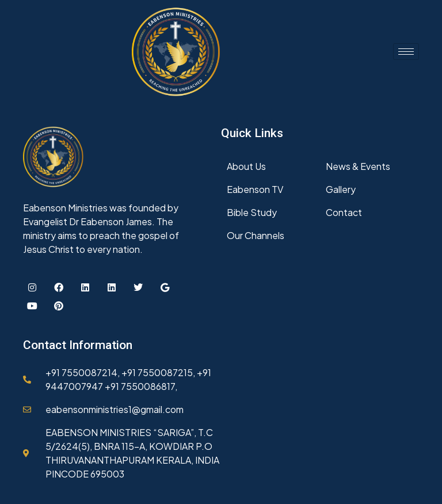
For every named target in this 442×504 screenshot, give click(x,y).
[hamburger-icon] (406, 52)
